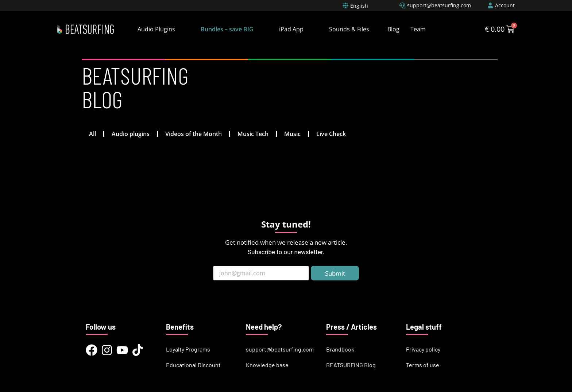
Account (505, 5)
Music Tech (253, 134)
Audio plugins (131, 134)
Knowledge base (267, 365)
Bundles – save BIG (227, 29)
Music (292, 134)
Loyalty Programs (188, 349)
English (359, 6)
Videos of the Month (194, 134)
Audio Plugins (156, 29)
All (92, 134)
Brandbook (340, 349)
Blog (393, 29)
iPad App (291, 29)
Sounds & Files (349, 29)
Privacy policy (423, 349)
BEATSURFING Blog (351, 365)
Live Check (331, 134)
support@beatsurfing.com (280, 349)
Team (418, 29)
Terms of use (423, 365)
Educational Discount (193, 365)
